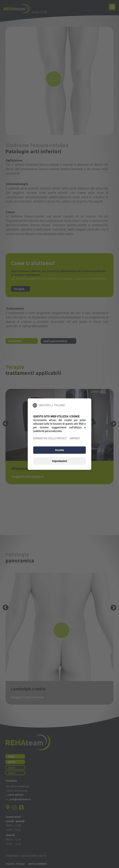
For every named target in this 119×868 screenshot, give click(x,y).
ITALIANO (59, 405)
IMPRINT (75, 438)
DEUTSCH (45, 405)
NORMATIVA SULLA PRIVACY (50, 438)
